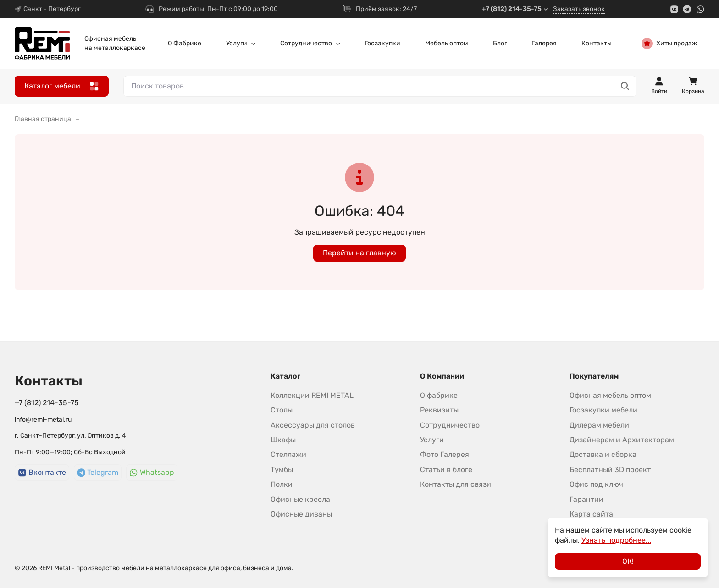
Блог (500, 43)
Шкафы (283, 440)
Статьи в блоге (446, 470)
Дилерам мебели (599, 425)
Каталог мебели (62, 86)
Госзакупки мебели (603, 410)
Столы (282, 410)
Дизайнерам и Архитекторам (622, 440)
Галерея (544, 43)
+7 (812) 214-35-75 (515, 9)
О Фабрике (185, 43)
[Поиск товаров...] (625, 86)
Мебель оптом (447, 43)
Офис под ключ (596, 484)
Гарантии (586, 499)
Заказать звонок (579, 9)
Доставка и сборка (603, 454)
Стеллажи (288, 454)
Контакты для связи (456, 484)
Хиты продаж (669, 44)
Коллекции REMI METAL (312, 395)
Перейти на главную (359, 253)
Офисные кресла (300, 499)
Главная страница (43, 119)
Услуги (241, 43)
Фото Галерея (445, 454)
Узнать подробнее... (616, 540)
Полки (282, 484)
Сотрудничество (310, 43)
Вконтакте (42, 472)
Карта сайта (591, 514)
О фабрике (439, 395)
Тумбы (282, 470)
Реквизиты (439, 410)
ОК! (628, 561)
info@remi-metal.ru (43, 420)
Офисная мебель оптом (610, 395)
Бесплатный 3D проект (610, 470)
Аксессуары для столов (313, 425)
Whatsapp (152, 472)
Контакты (597, 43)
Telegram (98, 472)
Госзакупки (383, 43)
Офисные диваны (301, 514)
